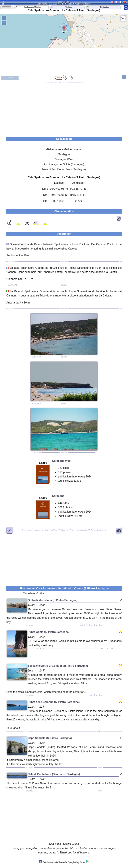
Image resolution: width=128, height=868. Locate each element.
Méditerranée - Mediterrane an (64, 149)
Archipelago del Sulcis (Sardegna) (64, 164)
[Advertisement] (64, 108)
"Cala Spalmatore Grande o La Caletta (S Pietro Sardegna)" (64, 530)
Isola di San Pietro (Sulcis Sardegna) (64, 169)
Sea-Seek (64, 2)
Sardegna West (64, 159)
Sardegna (64, 154)
